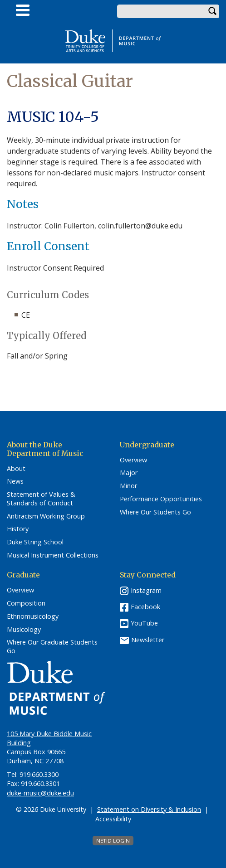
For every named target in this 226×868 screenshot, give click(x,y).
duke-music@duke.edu (40, 793)
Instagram (146, 590)
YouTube (144, 623)
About (16, 469)
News (15, 481)
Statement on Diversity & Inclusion (149, 809)
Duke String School (35, 542)
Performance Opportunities (161, 499)
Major (129, 473)
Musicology (24, 630)
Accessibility (113, 819)
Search (212, 11)
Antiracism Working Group (46, 516)
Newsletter (148, 640)
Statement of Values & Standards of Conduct (41, 499)
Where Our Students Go (155, 512)
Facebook (145, 607)
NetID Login (113, 841)
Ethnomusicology (33, 616)
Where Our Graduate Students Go (52, 647)
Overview (133, 460)
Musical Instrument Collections (53, 555)
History (18, 529)
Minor (128, 486)
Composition (26, 603)
